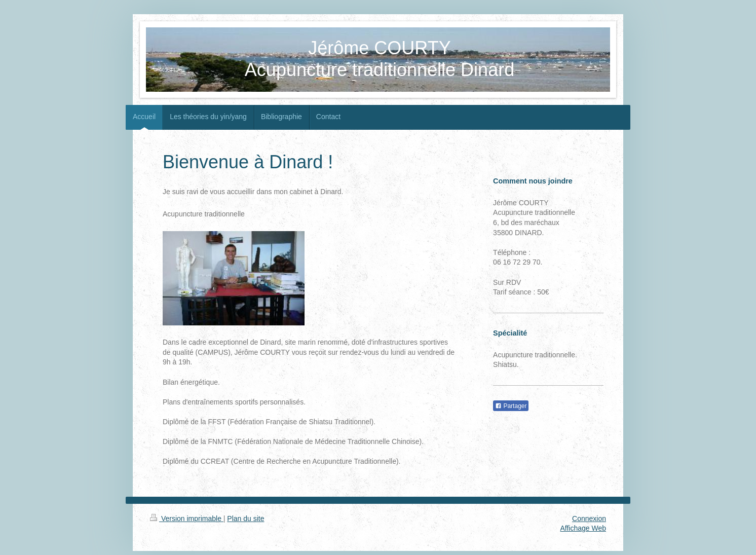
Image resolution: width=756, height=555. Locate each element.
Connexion (589, 519)
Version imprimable (187, 519)
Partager (511, 406)
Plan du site (245, 519)
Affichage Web (583, 528)
